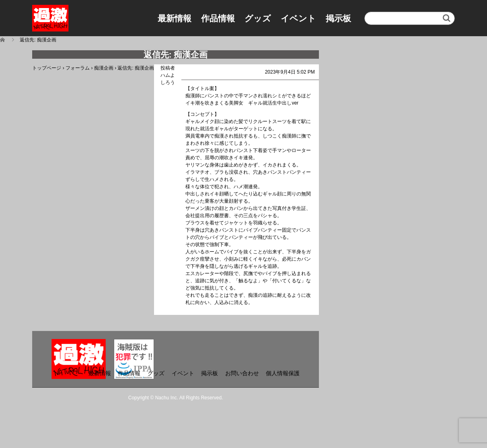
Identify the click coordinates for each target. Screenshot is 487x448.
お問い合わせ (242, 373)
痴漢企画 (104, 68)
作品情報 (218, 18)
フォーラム (78, 68)
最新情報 (175, 18)
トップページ (47, 68)
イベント (298, 18)
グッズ (258, 18)
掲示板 (338, 18)
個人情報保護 (283, 373)
